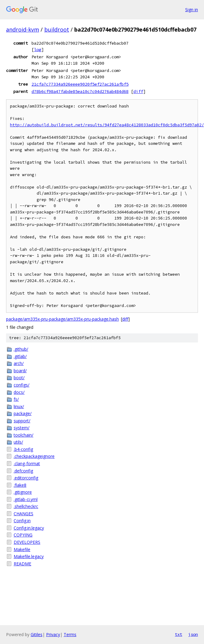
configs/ (22, 385)
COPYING (23, 535)
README (22, 564)
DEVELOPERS (27, 542)
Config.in (22, 521)
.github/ (21, 349)
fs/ (16, 399)
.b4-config (23, 449)
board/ (20, 371)
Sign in (192, 10)
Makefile (22, 549)
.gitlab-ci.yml (26, 499)
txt (179, 634)
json (193, 634)
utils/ (18, 442)
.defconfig (23, 471)
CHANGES (23, 514)
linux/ (19, 406)
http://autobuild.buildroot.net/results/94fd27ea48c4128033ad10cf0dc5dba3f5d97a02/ (107, 125)
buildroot (57, 29)
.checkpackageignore (34, 456)
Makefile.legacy (29, 556)
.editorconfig (26, 478)
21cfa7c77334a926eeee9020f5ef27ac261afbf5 (80, 84)
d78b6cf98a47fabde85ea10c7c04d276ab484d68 (80, 91)
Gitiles (37, 634)
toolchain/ (23, 435)
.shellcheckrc (26, 506)
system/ (22, 428)
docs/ (19, 392)
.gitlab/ (20, 356)
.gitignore (23, 492)
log (38, 49)
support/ (22, 421)
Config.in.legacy (29, 528)
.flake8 (20, 485)
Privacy (53, 634)
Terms (70, 634)
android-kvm (23, 29)
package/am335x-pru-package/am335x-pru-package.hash (62, 319)
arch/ (19, 363)
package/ (23, 413)
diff (138, 91)
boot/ (19, 378)
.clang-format (27, 463)
